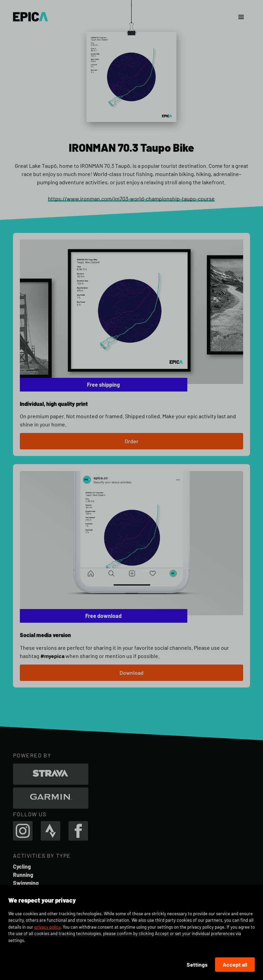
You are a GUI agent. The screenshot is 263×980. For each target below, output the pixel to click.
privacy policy (47, 927)
